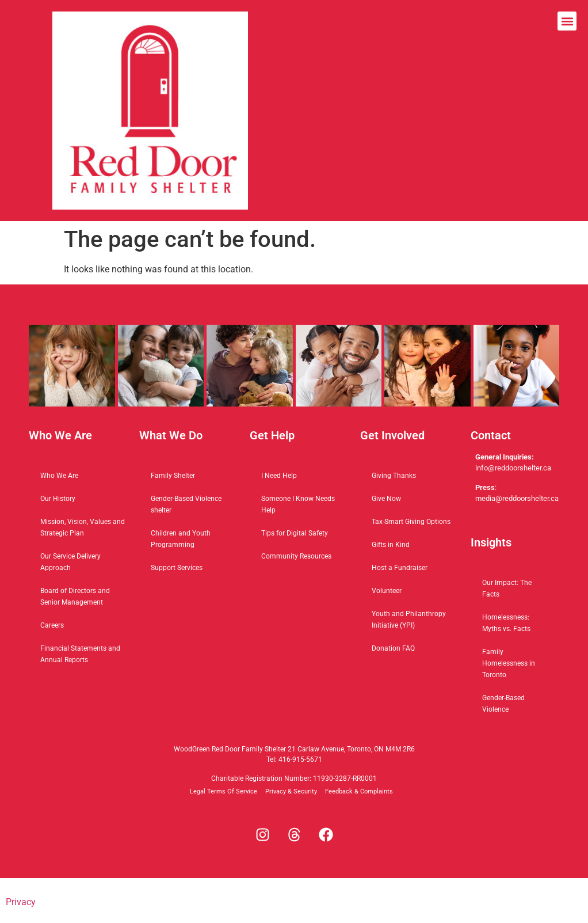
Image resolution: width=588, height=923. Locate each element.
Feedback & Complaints (359, 791)
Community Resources (296, 556)
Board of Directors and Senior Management (75, 597)
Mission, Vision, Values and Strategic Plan (83, 527)
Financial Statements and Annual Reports (80, 654)
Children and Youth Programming (181, 539)
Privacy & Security (291, 791)
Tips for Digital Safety (295, 533)
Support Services (177, 568)
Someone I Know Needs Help (298, 504)
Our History (58, 499)
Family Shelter (173, 476)
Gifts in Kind (391, 545)
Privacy (21, 902)
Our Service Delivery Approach (70, 562)
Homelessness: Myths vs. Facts (506, 623)
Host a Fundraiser (400, 568)
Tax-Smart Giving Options (411, 522)
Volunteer (387, 591)
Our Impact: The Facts (507, 588)
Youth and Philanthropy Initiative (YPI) (409, 620)
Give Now (386, 499)
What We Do (171, 435)
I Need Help (279, 476)
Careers (52, 625)
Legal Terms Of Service (224, 791)
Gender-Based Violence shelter (186, 504)
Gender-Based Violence (503, 704)
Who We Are (59, 476)
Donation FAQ (393, 648)
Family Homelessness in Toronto (509, 663)
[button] (567, 21)
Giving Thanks (394, 476)
